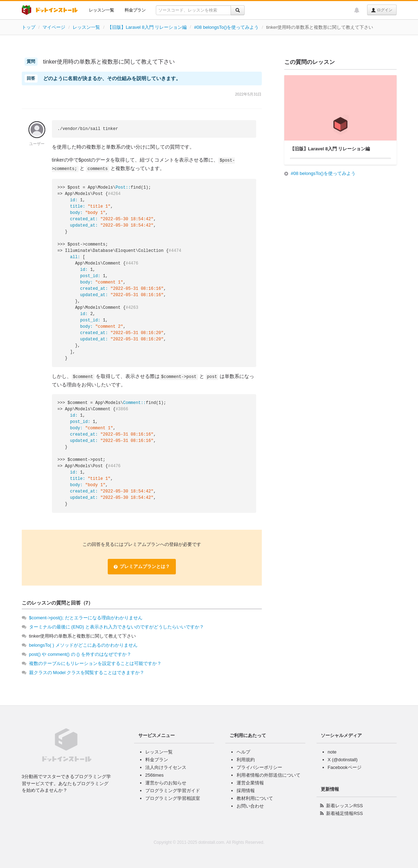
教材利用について (255, 798)
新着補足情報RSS (344, 813)
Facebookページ (345, 767)
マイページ (54, 27)
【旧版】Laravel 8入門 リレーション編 (147, 27)
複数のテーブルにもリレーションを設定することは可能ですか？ (95, 663)
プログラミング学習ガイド (173, 791)
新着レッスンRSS (344, 806)
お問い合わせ (250, 806)
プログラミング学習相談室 (173, 798)
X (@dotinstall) (343, 760)
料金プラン (135, 10)
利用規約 (246, 760)
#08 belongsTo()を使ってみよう (226, 27)
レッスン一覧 (101, 10)
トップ (29, 27)
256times (155, 775)
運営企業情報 (250, 783)
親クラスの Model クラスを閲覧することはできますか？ (87, 673)
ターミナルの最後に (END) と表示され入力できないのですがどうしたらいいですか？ (117, 627)
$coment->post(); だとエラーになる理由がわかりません (86, 618)
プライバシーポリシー (259, 767)
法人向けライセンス (166, 767)
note (332, 752)
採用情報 (246, 791)
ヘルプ (243, 752)
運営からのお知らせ (166, 783)
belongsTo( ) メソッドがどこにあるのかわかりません (83, 645)
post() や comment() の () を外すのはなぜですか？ (80, 654)
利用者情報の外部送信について (268, 775)
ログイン (382, 10)
